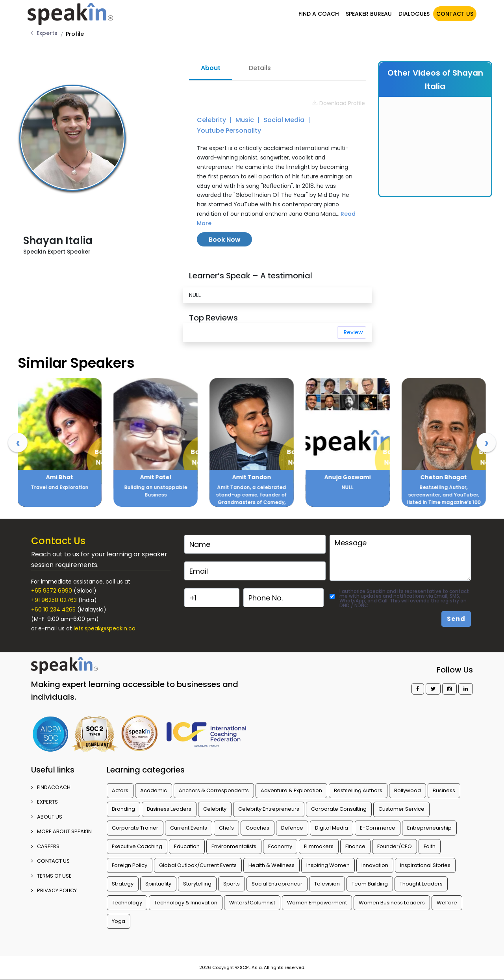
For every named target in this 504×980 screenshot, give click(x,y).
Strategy (123, 884)
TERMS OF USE (51, 876)
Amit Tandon (347, 477)
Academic (154, 790)
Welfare (447, 903)
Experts (47, 33)
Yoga (119, 921)
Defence (292, 828)
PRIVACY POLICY (54, 890)
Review (353, 332)
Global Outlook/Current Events (198, 865)
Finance (355, 846)
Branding (123, 809)
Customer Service (401, 809)
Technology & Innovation (186, 903)
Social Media (285, 120)
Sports (232, 884)
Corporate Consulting (339, 809)
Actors (120, 790)
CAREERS (45, 846)
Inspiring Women (328, 865)
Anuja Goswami (444, 477)
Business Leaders (169, 809)
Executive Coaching (137, 846)
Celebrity (212, 120)
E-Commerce (378, 828)
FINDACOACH (51, 787)
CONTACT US (454, 13)
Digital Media (332, 828)
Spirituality (158, 884)
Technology (127, 903)
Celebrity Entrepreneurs (269, 809)
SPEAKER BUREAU (368, 13)
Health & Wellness (271, 865)
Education (187, 846)
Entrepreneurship (429, 828)
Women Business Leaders (392, 903)
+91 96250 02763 (54, 600)
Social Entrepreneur (277, 884)
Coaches (258, 828)
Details (260, 68)
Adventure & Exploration (291, 790)
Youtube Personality (229, 131)
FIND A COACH (318, 13)
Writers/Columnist (252, 903)
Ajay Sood (60, 477)
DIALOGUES (413, 13)
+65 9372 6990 (52, 591)
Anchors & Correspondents (214, 790)
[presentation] (18, 443)
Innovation (375, 865)
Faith (430, 846)
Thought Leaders (421, 884)
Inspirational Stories (425, 865)
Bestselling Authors (358, 790)
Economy (280, 846)
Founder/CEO (395, 846)
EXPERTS (44, 802)
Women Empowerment (317, 903)
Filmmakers (319, 846)
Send (456, 619)
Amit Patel (252, 477)
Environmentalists (234, 846)
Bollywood (408, 790)
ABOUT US (47, 817)
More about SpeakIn (61, 831)
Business (444, 790)
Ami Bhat (156, 477)
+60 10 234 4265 (53, 609)
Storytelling (197, 884)
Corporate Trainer (135, 828)
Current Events (189, 828)
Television (327, 884)
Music (246, 120)
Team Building (370, 884)
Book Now (225, 240)
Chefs (226, 828)
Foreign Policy (130, 865)
